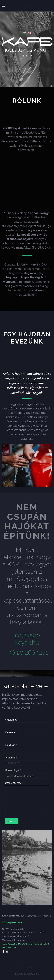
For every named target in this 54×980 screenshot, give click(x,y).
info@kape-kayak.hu (27, 639)
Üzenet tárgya (13, 770)
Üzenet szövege (14, 783)
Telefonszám (12, 758)
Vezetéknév (12, 720)
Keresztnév (12, 732)
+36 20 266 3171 (27, 652)
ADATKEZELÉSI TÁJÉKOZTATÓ (17, 944)
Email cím (11, 745)
